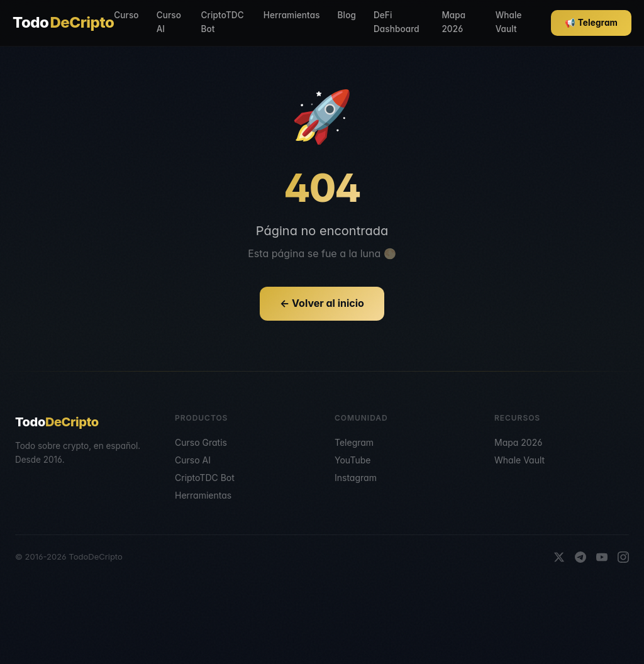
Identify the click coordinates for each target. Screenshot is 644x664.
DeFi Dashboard (397, 22)
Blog (347, 15)
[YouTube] (602, 557)
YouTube (353, 460)
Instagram (356, 478)
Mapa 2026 (453, 22)
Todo (63, 23)
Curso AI (169, 22)
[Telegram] (580, 557)
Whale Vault (509, 22)
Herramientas (292, 15)
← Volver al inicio (322, 303)
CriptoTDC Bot (223, 22)
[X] (559, 557)
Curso (126, 15)
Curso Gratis (201, 442)
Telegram (354, 442)
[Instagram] (623, 557)
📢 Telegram (591, 23)
